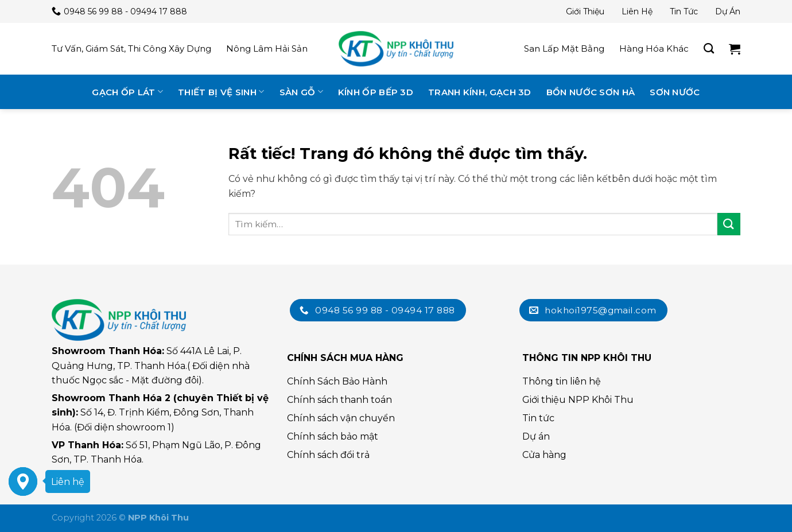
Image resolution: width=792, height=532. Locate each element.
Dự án (728, 11)
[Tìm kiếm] (709, 49)
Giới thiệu (585, 11)
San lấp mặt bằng (564, 48)
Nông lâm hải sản (267, 48)
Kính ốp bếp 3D (376, 92)
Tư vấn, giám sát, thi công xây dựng (131, 48)
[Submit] (729, 224)
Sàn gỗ (301, 92)
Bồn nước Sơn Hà (591, 92)
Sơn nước (675, 92)
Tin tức (684, 11)
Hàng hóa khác (654, 48)
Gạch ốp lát (127, 92)
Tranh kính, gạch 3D (480, 92)
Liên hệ (637, 11)
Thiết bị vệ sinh (221, 92)
